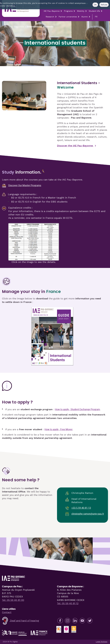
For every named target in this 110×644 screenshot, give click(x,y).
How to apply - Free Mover (58, 429)
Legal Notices (102, 642)
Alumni (85, 17)
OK (95, 5)
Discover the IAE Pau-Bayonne (75, 146)
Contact (7, 612)
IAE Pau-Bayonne (52, 11)
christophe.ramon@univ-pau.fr (88, 514)
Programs (68, 11)
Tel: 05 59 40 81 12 (68, 604)
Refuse (104, 5)
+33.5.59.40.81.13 (81, 508)
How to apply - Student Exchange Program (77, 409)
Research (50, 17)
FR (96, 17)
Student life (94, 11)
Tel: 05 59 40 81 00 (13, 600)
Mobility (81, 11)
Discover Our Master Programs (25, 185)
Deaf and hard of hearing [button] (21, 621)
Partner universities (68, 17)
